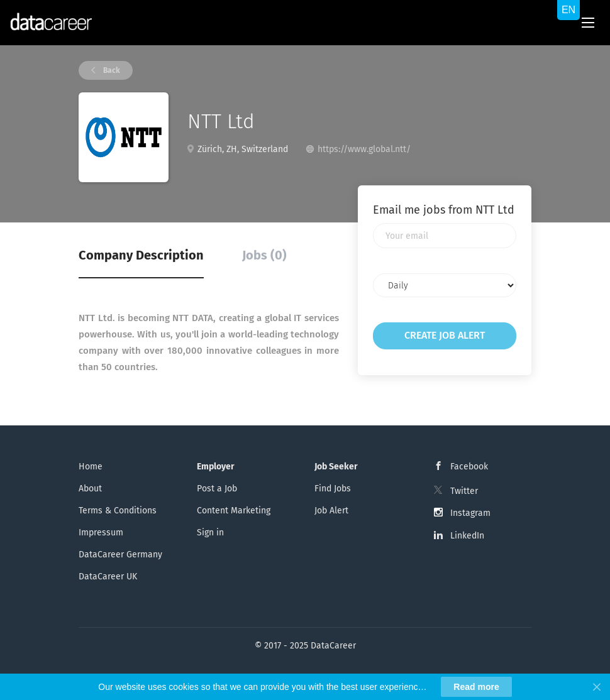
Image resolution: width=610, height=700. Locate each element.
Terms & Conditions (118, 511)
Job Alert (331, 511)
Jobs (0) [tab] (264, 255)
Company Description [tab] (141, 255)
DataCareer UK (108, 577)
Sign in (210, 533)
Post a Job (217, 489)
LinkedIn (467, 536)
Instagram (470, 513)
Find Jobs (333, 489)
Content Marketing (234, 511)
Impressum (101, 533)
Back (111, 70)
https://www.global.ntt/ (364, 149)
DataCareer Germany (120, 555)
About (90, 489)
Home (91, 467)
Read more (476, 687)
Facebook (469, 467)
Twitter (464, 491)
